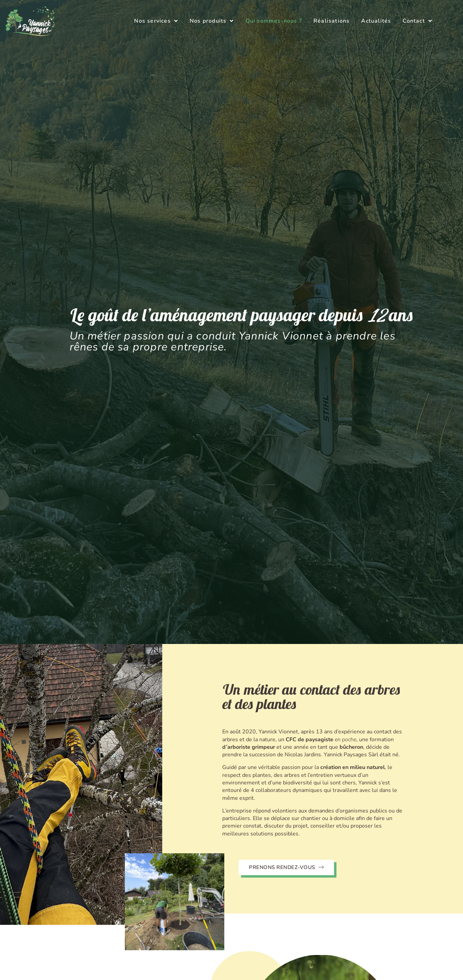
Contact (417, 21)
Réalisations (331, 21)
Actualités (376, 21)
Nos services (156, 21)
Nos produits (212, 21)
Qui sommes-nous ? (274, 21)
